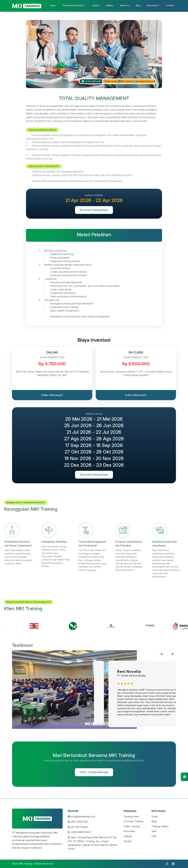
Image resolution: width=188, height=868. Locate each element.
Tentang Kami (131, 817)
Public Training (132, 826)
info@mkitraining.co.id (83, 817)
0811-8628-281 (79, 822)
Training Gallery (160, 826)
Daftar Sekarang (52, 395)
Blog (138, 5)
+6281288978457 (81, 832)
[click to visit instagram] (167, 864)
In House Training (133, 821)
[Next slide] (162, 654)
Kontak (128, 841)
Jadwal (95, 5)
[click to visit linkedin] (173, 864)
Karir (154, 831)
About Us (124, 5)
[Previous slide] (172, 654)
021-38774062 (79, 827)
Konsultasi (129, 831)
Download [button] (152, 5)
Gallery (109, 5)
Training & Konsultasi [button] (73, 5)
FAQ (154, 836)
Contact (170, 5)
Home (53, 5)
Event (155, 817)
